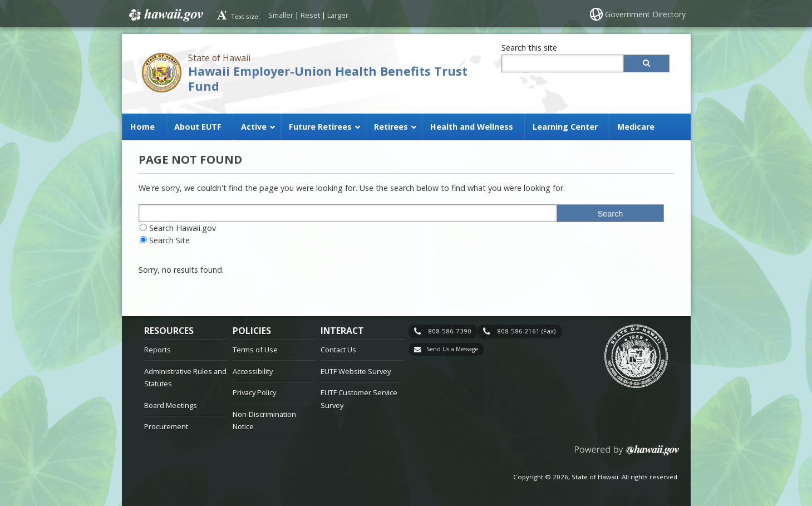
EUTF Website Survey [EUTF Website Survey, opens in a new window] (356, 371)
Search (611, 214)
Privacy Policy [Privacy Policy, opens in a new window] (254, 392)
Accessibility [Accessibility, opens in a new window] (253, 371)
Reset (310, 15)
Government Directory (645, 14)
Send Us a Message (452, 349)
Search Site (169, 240)
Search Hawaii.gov (183, 228)
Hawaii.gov (165, 15)
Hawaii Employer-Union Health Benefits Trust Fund (328, 78)
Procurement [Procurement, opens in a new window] (166, 426)
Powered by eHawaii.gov (627, 455)
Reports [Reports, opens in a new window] (158, 350)
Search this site (529, 48)
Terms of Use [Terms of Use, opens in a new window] (255, 350)
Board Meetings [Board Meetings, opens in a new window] (171, 405)
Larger (338, 15)
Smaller (281, 15)
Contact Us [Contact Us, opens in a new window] (338, 350)
